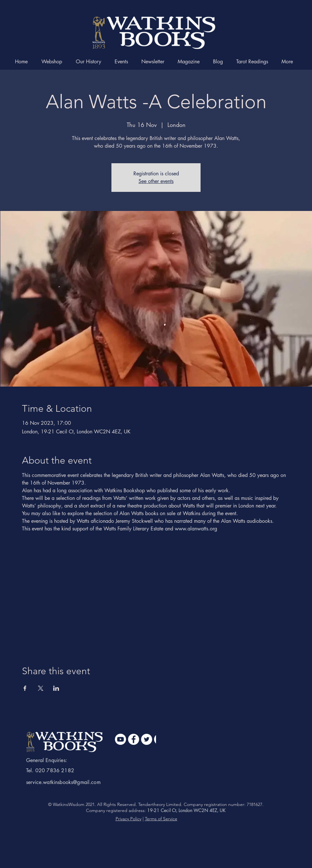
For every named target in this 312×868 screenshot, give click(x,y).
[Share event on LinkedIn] (56, 688)
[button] (289, 62)
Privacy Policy (128, 819)
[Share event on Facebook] (25, 688)
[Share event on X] (41, 688)
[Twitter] (147, 739)
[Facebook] (134, 739)
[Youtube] (121, 739)
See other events (156, 181)
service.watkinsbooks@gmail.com (63, 782)
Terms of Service (161, 819)
